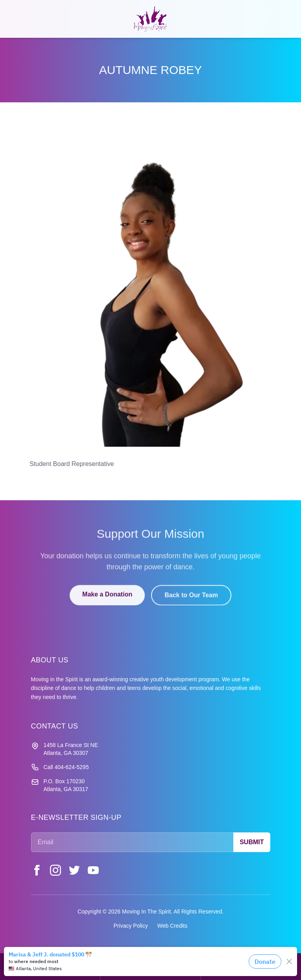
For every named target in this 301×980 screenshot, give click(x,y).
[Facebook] (37, 870)
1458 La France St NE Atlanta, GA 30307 (71, 749)
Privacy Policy (131, 926)
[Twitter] (74, 870)
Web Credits (173, 926)
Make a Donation (107, 600)
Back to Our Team (191, 600)
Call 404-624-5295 (66, 767)
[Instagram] (55, 870)
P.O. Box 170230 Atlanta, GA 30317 (66, 785)
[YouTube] (93, 870)
